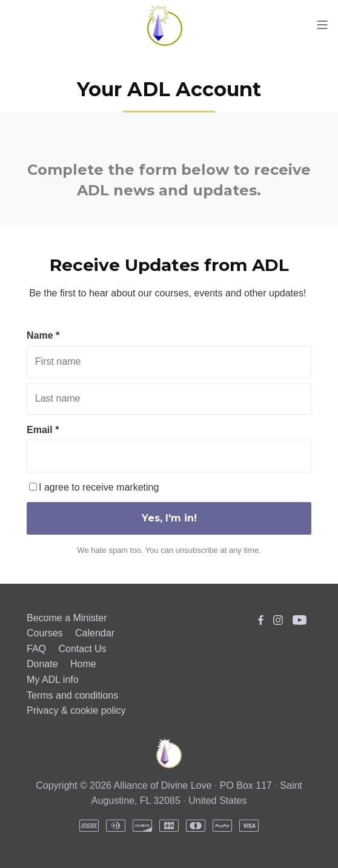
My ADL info (53, 680)
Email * (43, 430)
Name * (43, 335)
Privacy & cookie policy (76, 710)
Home (83, 664)
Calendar (95, 633)
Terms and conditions (72, 695)
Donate (42, 664)
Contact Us (82, 649)
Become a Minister (67, 618)
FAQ (36, 649)
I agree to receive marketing (94, 487)
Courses (45, 633)
